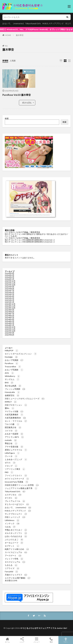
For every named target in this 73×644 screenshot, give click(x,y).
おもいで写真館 (14, 360)
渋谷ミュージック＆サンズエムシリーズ (25, 399)
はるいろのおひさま (16, 536)
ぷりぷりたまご (14, 539)
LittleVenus (12, 520)
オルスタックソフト (16, 533)
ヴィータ (11, 456)
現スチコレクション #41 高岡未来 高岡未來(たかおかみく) (30, 240)
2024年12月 (10, 304)
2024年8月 (10, 312)
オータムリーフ (14, 543)
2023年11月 (10, 329)
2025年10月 (10, 285)
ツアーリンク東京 (15, 469)
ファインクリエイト (16, 475)
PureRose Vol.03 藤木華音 (17, 95)
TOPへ (66, 640)
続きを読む (27, 103)
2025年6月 (10, 293)
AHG (9, 373)
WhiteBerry (13, 376)
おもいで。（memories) (13, 23)
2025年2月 (10, 300)
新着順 (5, 61)
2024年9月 (10, 310)
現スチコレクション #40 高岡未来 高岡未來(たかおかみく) (30, 242)
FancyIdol (12, 572)
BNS (9, 383)
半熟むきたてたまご (16, 530)
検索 (7, 118)
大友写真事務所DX (15, 418)
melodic (11, 440)
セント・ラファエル (16, 421)
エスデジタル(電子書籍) (18, 578)
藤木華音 (20, 35)
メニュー (36, 640)
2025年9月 (10, 287)
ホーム (7, 640)
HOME (8, 35)
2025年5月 (10, 294)
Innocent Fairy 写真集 (17, 482)
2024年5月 (10, 318)
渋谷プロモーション (16, 405)
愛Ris (10, 408)
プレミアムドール (15, 501)
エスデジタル (13, 495)
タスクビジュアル (15, 562)
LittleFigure (12, 453)
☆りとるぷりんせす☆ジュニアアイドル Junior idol (45, 628)
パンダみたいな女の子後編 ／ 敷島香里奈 (23, 232)
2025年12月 (10, 281)
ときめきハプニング (16, 459)
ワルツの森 (12, 424)
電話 (51, 640)
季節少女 (11, 443)
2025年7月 (10, 291)
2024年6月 (10, 316)
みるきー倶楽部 (14, 434)
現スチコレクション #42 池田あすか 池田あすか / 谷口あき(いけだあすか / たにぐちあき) (36, 235)
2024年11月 (10, 306)
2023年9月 (10, 333)
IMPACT (11, 402)
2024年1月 (10, 325)
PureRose (30, 72)
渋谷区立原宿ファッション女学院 (22, 485)
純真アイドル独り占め (17, 549)
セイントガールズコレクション (21, 354)
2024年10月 (10, 308)
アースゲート (13, 556)
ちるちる (11, 565)
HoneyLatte (12, 392)
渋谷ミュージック (15, 517)
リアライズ (12, 568)
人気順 (13, 61)
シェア (22, 640)
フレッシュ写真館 (15, 389)
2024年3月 (10, 321)
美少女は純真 (13, 386)
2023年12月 (10, 327)
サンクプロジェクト (16, 514)
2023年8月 (10, 335)
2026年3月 (10, 275)
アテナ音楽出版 (14, 447)
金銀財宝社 (12, 395)
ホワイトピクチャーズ (17, 479)
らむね (10, 527)
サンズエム (12, 379)
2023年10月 (10, 331)
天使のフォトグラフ (16, 575)
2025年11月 (10, 283)
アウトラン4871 (14, 437)
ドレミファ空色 (14, 559)
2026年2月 (10, 277)
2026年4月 (10, 273)
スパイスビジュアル (16, 552)
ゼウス (10, 463)
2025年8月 (10, 289)
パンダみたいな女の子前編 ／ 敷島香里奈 (23, 238)
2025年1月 (10, 302)
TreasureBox (13, 367)
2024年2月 (10, 323)
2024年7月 (10, 314)
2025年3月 (10, 298)
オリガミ (11, 498)
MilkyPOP (12, 351)
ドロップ (11, 466)
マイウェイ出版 (14, 411)
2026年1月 (10, 279)
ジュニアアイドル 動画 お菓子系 (21, 488)
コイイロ (11, 431)
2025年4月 (10, 296)
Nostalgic (11, 357)
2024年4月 (10, 319)
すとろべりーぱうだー (17, 504)
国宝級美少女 (13, 427)
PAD (9, 472)
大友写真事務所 (14, 415)
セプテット (12, 546)
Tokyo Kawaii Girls (33, 23)
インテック (12, 523)
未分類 (8, 580)
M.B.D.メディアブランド (53, 23)
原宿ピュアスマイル (16, 450)
